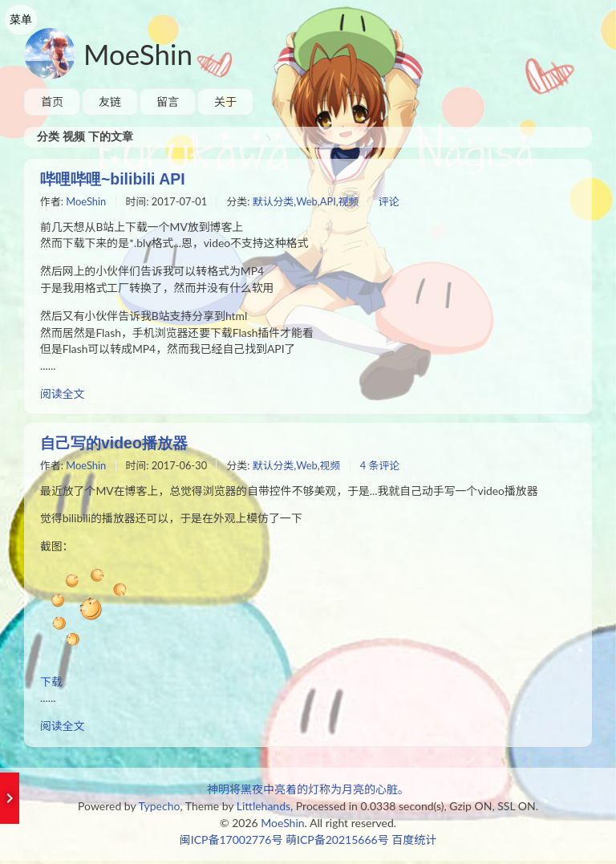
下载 (51, 685)
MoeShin (138, 54)
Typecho (160, 809)
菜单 (21, 19)
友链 (110, 101)
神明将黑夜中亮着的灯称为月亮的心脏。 (308, 792)
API (330, 202)
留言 (168, 101)
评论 (391, 202)
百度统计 (414, 843)
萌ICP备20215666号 (337, 843)
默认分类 (275, 202)
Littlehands (263, 809)
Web (309, 202)
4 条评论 (383, 468)
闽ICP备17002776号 (231, 843)
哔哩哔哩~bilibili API (114, 179)
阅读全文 (63, 396)
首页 (52, 101)
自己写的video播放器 (117, 444)
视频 (351, 202)
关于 (225, 101)
